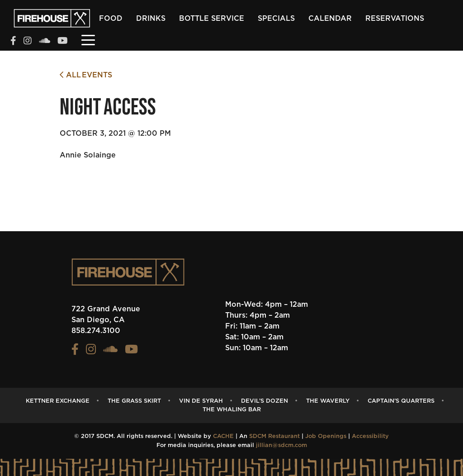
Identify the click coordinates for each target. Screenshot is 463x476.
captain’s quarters (401, 401)
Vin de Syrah (201, 401)
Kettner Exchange (58, 401)
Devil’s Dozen (265, 401)
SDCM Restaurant (274, 436)
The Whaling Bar (232, 410)
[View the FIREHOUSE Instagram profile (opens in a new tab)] (28, 42)
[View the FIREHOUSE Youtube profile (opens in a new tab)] (63, 42)
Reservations (395, 19)
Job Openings (326, 436)
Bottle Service (212, 19)
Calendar (330, 19)
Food (111, 19)
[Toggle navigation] (88, 39)
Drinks (151, 19)
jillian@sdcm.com (281, 445)
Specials (276, 19)
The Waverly (328, 401)
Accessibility (370, 436)
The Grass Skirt (134, 401)
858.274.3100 (96, 331)
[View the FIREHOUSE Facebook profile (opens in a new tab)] (13, 42)
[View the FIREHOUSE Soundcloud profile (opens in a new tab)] (45, 42)
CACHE (223, 436)
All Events (86, 75)
